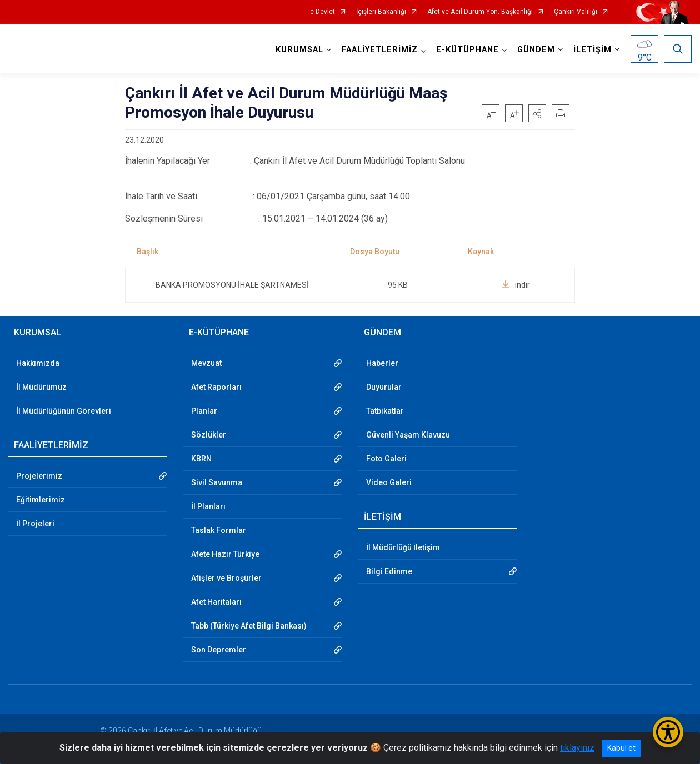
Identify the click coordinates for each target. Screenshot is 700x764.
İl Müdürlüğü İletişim (403, 547)
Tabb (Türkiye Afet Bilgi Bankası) (249, 626)
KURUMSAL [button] (299, 50)
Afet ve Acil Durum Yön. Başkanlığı (480, 12)
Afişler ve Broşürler (226, 578)
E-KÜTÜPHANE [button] (467, 50)
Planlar (204, 411)
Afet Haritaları (216, 602)
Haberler (382, 363)
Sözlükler (209, 435)
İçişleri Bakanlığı (381, 12)
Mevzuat (206, 363)
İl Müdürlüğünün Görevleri (64, 411)
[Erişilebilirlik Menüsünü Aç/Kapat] (668, 732)
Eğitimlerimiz (41, 500)
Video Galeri (389, 482)
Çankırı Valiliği (576, 12)
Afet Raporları (216, 387)
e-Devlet (322, 12)
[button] (537, 113)
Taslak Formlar (219, 530)
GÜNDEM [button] (536, 50)
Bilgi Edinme (389, 571)
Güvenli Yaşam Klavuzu (408, 435)
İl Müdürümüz (41, 387)
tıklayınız (577, 748)
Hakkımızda (38, 363)
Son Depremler (219, 650)
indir (516, 285)
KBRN (201, 459)
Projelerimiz (39, 476)
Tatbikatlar (385, 411)
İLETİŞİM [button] (592, 50)
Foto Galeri (386, 459)
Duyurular (384, 387)
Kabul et (621, 748)
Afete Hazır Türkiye (225, 554)
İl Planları (208, 506)
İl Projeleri (35, 524)
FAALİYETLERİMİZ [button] (380, 50)
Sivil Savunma (217, 482)
